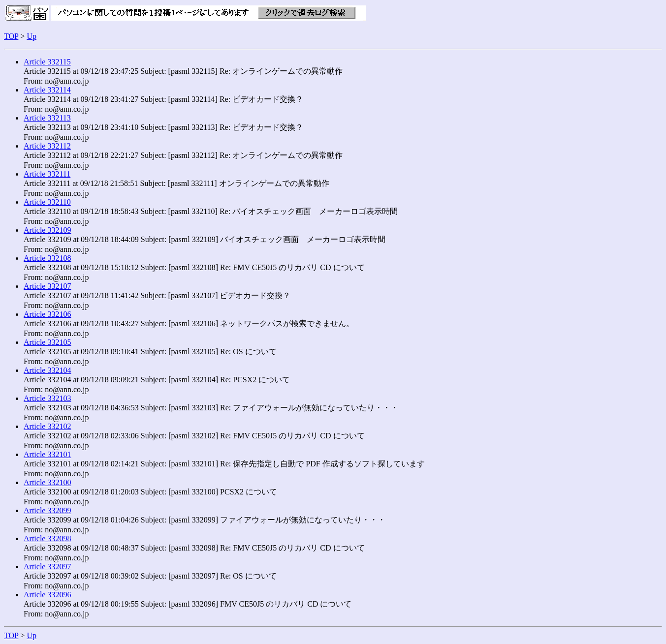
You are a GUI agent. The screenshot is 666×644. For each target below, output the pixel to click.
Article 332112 (47, 146)
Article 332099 (47, 510)
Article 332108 (47, 258)
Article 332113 (47, 118)
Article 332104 (47, 370)
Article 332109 (47, 230)
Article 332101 (47, 454)
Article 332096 (47, 595)
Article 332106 (47, 314)
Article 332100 (47, 482)
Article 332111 (47, 174)
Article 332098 (47, 538)
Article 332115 (47, 62)
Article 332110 (47, 202)
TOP (11, 36)
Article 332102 (47, 426)
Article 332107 (47, 286)
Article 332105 (47, 342)
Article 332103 (47, 398)
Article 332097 (47, 567)
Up (32, 36)
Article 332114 (47, 90)
